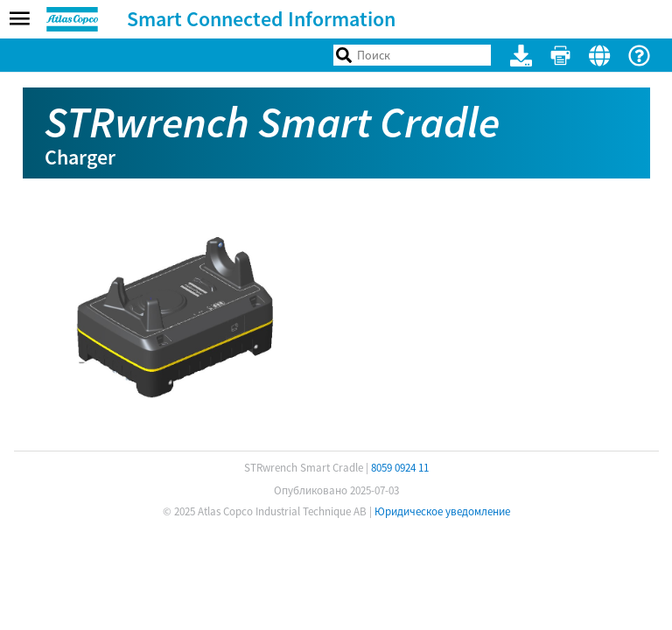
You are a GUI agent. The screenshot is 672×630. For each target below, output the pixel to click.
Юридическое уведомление (442, 511)
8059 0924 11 (400, 468)
